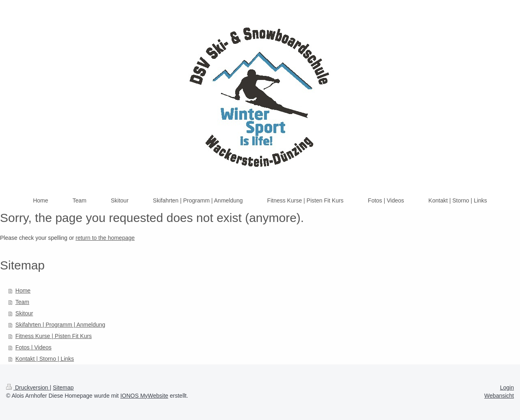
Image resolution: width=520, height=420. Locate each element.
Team (22, 302)
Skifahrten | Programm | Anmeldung (60, 325)
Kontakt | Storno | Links (45, 359)
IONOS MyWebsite (144, 396)
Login (507, 388)
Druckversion (28, 388)
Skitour (24, 313)
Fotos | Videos (34, 347)
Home (23, 291)
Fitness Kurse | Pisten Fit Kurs (54, 336)
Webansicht (499, 396)
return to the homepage (105, 238)
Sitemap (63, 388)
